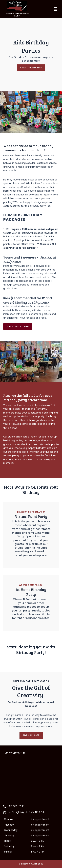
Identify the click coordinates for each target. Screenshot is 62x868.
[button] (31, 68)
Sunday (8, 852)
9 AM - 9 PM (38, 841)
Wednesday (11, 830)
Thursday (9, 836)
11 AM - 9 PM (38, 852)
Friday (8, 841)
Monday (9, 819)
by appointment (40, 819)
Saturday (9, 846)
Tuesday (9, 825)
